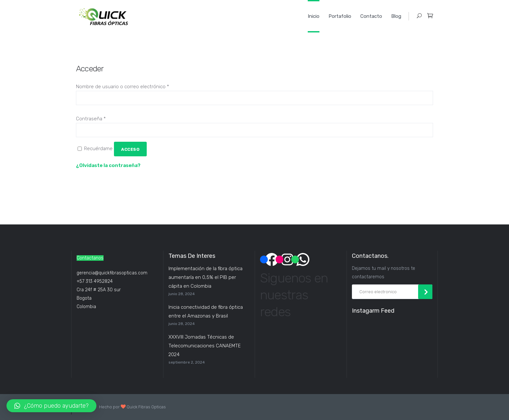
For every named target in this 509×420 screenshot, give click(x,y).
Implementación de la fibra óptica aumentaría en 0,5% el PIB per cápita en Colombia (205, 277)
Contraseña (91, 119)
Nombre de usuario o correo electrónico (123, 87)
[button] (51, 406)
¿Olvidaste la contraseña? (108, 165)
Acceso (130, 149)
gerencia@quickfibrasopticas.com (112, 273)
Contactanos (90, 258)
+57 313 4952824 (95, 281)
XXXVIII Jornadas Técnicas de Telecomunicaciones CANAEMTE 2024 (205, 346)
